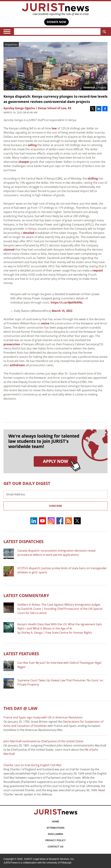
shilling (93, 178)
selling (32, 145)
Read (102, 790)
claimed (9, 250)
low (54, 128)
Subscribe (55, 506)
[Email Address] (55, 494)
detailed (29, 233)
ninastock (89, 87)
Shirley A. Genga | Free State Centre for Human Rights (57, 633)
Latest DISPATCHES (23, 541)
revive (45, 323)
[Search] (57, 32)
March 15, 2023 (62, 311)
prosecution (12, 344)
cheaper (24, 162)
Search (104, 32)
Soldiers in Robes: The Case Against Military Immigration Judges (59, 605)
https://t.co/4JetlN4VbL (67, 302)
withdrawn (17, 365)
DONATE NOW (56, 22)
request (98, 270)
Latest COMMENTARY (26, 595)
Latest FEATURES (21, 654)
